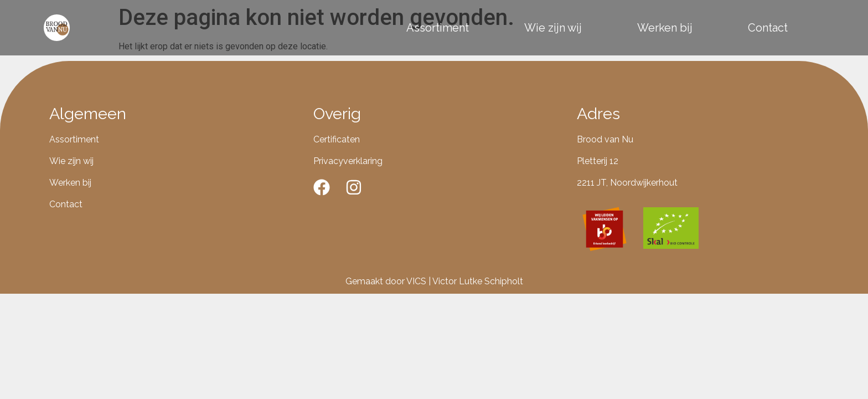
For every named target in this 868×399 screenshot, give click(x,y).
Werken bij (665, 28)
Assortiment (438, 28)
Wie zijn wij (553, 28)
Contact (768, 28)
